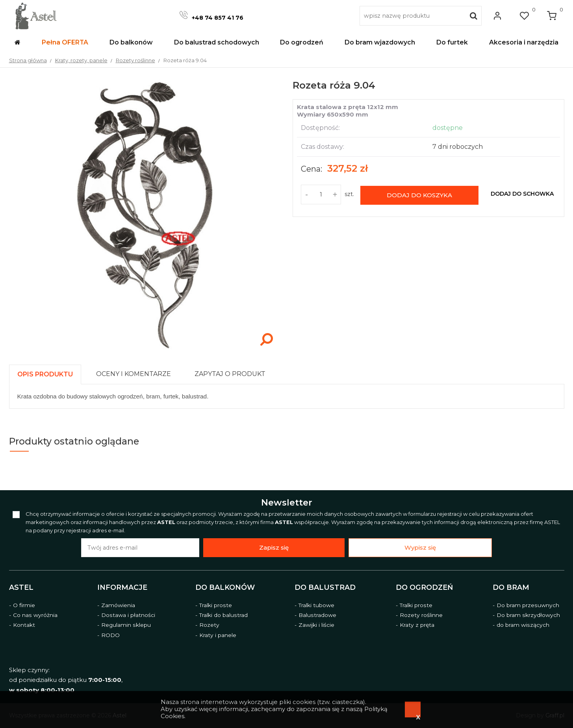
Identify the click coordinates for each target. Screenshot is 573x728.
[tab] (49, 372)
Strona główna (28, 60)
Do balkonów (225, 587)
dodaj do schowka (522, 194)
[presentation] (45, 374)
